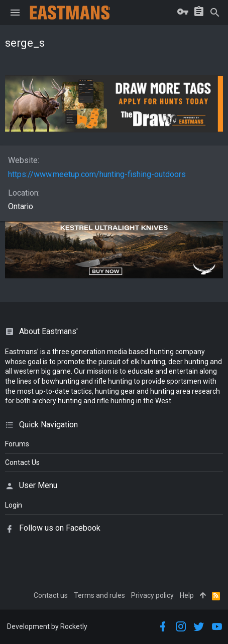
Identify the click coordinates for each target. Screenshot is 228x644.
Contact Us (22, 462)
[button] (15, 13)
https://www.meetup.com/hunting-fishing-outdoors (97, 174)
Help (187, 595)
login (14, 505)
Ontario (21, 206)
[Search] (215, 13)
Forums (17, 444)
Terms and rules (99, 595)
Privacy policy (152, 595)
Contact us (51, 595)
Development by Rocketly (47, 626)
